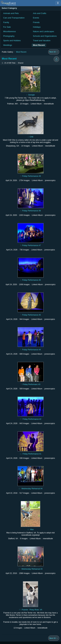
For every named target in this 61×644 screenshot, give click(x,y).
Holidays (37, 27)
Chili (31, 137)
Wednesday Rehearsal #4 (32, 489)
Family (6, 22)
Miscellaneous (9, 31)
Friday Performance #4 (31, 350)
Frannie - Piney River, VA (32, 610)
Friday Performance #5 (31, 315)
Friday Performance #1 (32, 454)
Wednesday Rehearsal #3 (32, 569)
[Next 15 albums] (54, 52)
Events (36, 18)
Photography (9, 36)
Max (32, 529)
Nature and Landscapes (44, 31)
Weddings (8, 45)
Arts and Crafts (40, 13)
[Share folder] (56, 59)
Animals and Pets (11, 13)
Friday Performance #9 (31, 176)
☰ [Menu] (58, 3)
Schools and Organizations (45, 36)
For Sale (7, 27)
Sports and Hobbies (12, 40)
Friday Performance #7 (31, 245)
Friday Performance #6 (31, 280)
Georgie (31, 95)
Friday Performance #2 (32, 419)
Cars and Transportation (14, 18)
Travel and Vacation (42, 40)
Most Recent (21, 52)
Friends (36, 22)
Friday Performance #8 (31, 211)
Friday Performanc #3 (31, 384)
